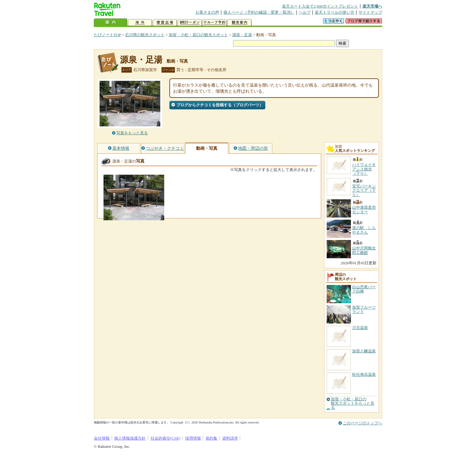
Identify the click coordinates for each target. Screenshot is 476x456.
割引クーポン (190, 23)
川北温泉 (360, 328)
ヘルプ (305, 12)
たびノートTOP (107, 35)
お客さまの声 (207, 12)
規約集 (211, 438)
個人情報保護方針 (130, 438)
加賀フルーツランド (364, 309)
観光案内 (240, 23)
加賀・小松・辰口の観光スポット (198, 35)
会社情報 (102, 438)
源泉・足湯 (242, 35)
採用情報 (193, 438)
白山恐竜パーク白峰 (364, 289)
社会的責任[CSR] (166, 438)
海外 (140, 23)
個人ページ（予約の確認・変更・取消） (259, 12)
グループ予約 (215, 23)
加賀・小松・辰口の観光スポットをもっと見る (353, 404)
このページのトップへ (362, 423)
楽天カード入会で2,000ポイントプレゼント (320, 6)
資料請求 (230, 438)
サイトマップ (370, 12)
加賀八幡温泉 (364, 351)
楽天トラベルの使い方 (335, 12)
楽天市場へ (372, 6)
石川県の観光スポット (145, 35)
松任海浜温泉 (364, 374)
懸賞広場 (165, 23)
